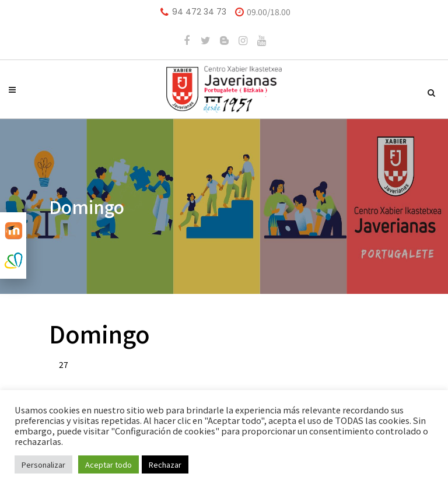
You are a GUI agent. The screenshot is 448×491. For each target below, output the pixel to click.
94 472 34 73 (199, 12)
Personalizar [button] (43, 464)
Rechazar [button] (165, 464)
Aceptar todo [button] (108, 464)
